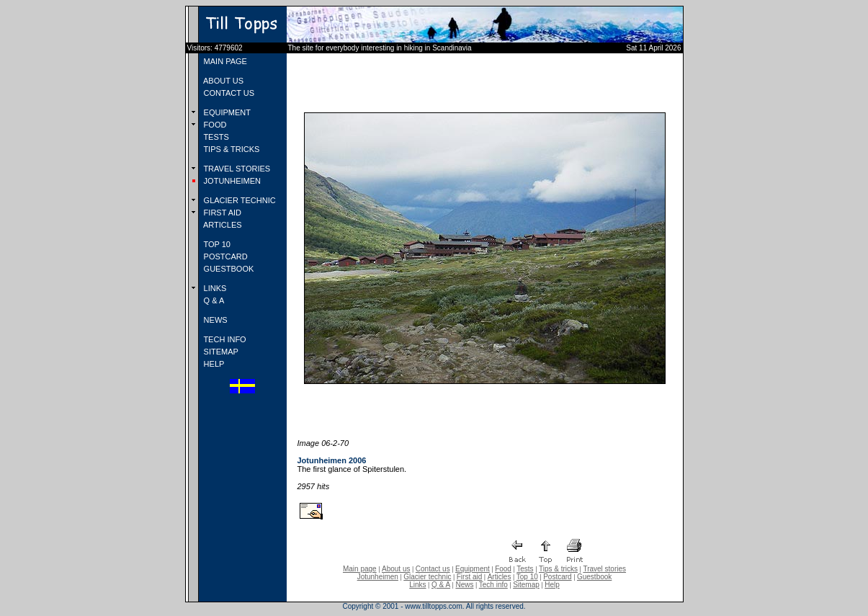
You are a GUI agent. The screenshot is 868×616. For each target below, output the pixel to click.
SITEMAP (220, 352)
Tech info (493, 585)
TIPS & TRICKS (231, 149)
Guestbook (594, 577)
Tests (525, 569)
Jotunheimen (378, 577)
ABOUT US (223, 81)
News (464, 585)
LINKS (214, 288)
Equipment (473, 569)
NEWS (215, 320)
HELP (213, 364)
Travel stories (604, 569)
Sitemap (526, 585)
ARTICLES (222, 225)
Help (552, 585)
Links (417, 585)
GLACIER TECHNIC (239, 200)
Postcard (557, 577)
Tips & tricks (558, 569)
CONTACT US (228, 93)
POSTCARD (225, 256)
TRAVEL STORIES (236, 169)
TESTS (215, 137)
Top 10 (527, 577)
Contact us (433, 569)
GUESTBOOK (228, 269)
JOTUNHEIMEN (232, 181)
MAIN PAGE (224, 61)
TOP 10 (216, 244)
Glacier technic (427, 577)
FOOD (214, 125)
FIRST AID (222, 213)
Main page (360, 569)
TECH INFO (224, 339)
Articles (500, 577)
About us (396, 569)
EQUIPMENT (226, 112)
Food (503, 569)
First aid (470, 577)
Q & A (213, 300)
